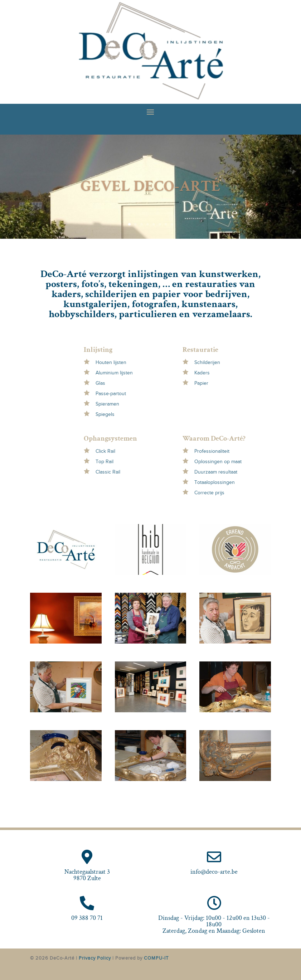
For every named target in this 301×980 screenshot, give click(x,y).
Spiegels (105, 414)
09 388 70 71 (87, 918)
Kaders (202, 373)
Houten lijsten (111, 362)
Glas (100, 383)
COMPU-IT (156, 958)
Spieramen (107, 404)
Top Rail (105, 462)
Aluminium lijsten (114, 373)
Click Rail (105, 451)
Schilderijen (207, 362)
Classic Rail (108, 472)
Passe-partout (111, 394)
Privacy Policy (95, 958)
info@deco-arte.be (214, 872)
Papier (201, 383)
